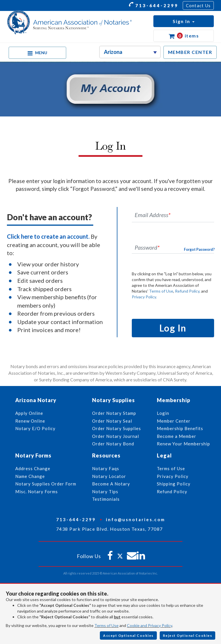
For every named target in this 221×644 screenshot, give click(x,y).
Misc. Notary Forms (37, 492)
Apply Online (29, 413)
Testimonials (106, 499)
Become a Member (177, 436)
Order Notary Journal (116, 436)
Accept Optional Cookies (128, 635)
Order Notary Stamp (114, 413)
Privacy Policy (173, 476)
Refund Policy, (188, 291)
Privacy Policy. (144, 297)
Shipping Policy (174, 484)
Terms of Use (161, 291)
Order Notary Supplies (117, 428)
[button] (184, 21)
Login (163, 413)
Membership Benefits (180, 428)
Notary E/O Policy (35, 428)
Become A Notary (111, 484)
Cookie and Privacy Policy (149, 625)
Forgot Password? (199, 249)
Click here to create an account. (48, 236)
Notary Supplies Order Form (46, 484)
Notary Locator (109, 476)
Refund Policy (172, 492)
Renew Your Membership (183, 444)
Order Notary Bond (113, 444)
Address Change (33, 468)
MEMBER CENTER (190, 52)
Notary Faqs (106, 468)
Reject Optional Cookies (188, 635)
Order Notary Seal (112, 421)
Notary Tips (105, 492)
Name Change (30, 476)
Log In (173, 328)
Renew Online (30, 421)
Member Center (174, 421)
